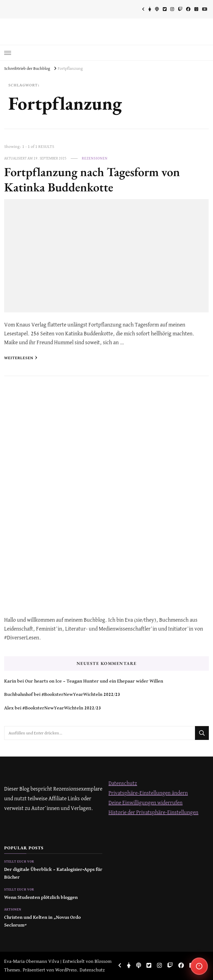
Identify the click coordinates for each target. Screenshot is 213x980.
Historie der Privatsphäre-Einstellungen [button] (153, 813)
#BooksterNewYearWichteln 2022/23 (81, 695)
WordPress (66, 970)
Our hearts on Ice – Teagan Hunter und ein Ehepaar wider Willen (94, 681)
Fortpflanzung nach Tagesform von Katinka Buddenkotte (92, 179)
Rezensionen (95, 159)
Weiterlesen (21, 358)
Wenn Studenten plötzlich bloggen (41, 898)
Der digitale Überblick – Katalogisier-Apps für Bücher (53, 874)
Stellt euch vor (19, 862)
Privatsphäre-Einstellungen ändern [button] (148, 793)
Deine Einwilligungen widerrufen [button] (145, 803)
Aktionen (13, 910)
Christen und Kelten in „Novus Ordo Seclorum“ (42, 921)
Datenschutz (123, 784)
